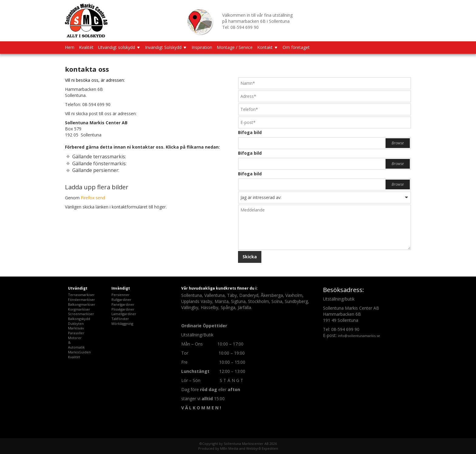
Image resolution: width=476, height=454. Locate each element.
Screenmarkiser (81, 314)
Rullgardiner (121, 299)
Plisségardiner (123, 309)
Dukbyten (76, 323)
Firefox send (93, 198)
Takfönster (120, 319)
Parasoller (76, 333)
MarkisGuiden (79, 352)
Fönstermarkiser (82, 299)
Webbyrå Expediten (262, 448)
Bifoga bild (250, 132)
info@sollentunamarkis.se (359, 336)
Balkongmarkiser (82, 304)
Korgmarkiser (79, 309)
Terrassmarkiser (81, 295)
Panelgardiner (123, 304)
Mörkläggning (122, 323)
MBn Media (229, 448)
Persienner (121, 295)
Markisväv (76, 328)
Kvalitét (74, 357)
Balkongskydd (79, 319)
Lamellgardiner (124, 314)
